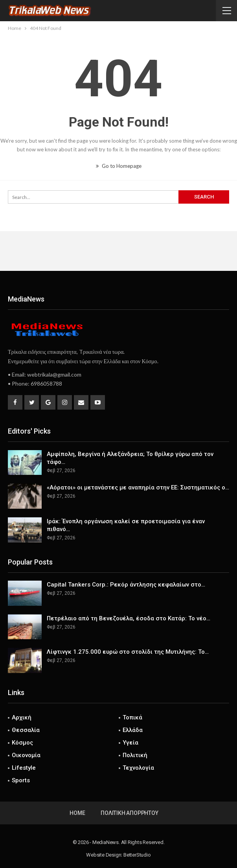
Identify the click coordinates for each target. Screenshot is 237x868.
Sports (21, 780)
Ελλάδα (133, 730)
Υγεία (130, 743)
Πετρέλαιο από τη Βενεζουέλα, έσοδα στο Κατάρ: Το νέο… (129, 618)
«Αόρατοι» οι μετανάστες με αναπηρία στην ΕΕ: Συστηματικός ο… (138, 487)
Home (77, 813)
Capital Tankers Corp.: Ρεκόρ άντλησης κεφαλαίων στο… (126, 585)
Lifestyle (24, 768)
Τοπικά (132, 717)
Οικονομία (26, 755)
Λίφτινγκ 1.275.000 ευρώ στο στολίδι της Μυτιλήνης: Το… (128, 652)
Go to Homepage (119, 166)
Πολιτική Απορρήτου (129, 813)
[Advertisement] (119, 251)
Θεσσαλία (26, 730)
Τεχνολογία (138, 768)
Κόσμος (22, 743)
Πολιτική (135, 755)
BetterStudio (137, 855)
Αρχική (22, 717)
